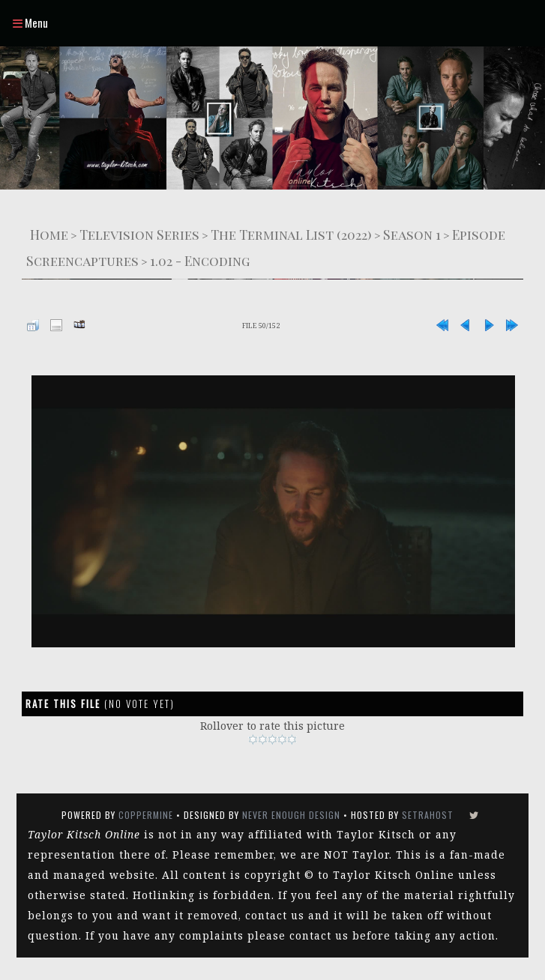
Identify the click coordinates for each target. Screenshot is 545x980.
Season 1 (412, 234)
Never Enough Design (291, 815)
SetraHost (428, 815)
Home (49, 234)
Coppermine (146, 815)
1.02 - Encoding (200, 260)
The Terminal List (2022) (291, 234)
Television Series (139, 234)
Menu (30, 22)
